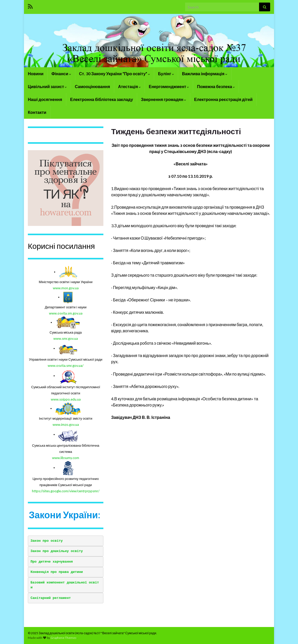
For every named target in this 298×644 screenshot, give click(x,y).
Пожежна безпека (216, 86)
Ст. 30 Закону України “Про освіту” (115, 74)
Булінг (166, 74)
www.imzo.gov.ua (66, 425)
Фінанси (61, 74)
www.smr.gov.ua (66, 338)
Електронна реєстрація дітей (223, 99)
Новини (36, 74)
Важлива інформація (205, 74)
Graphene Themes (64, 638)
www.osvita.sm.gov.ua (66, 313)
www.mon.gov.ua (66, 288)
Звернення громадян (164, 99)
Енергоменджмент (169, 86)
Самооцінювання (92, 86)
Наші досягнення (45, 99)
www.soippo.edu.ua (66, 399)
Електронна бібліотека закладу (102, 99)
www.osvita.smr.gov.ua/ (66, 366)
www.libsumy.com (66, 458)
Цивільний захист (47, 86)
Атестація (129, 86)
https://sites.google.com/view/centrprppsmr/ (66, 491)
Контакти (37, 112)
